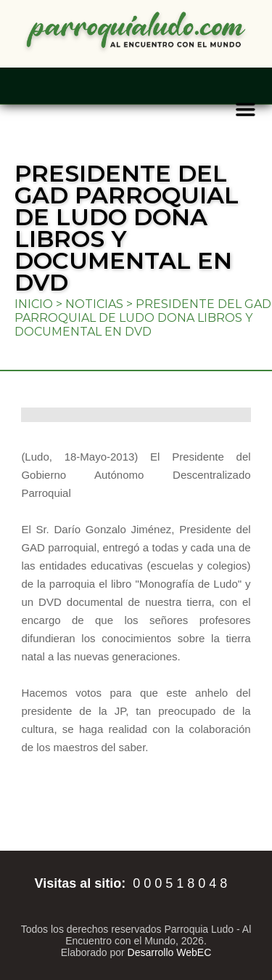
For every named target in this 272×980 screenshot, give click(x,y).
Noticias (94, 304)
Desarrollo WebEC (170, 952)
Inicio (34, 304)
